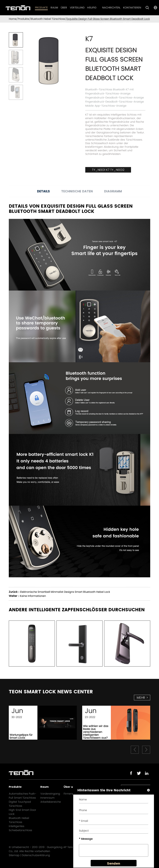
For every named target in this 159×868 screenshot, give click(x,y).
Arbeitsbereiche (51, 802)
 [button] (135, 750)
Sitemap (14, 855)
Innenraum (47, 798)
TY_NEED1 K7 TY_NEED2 (108, 170)
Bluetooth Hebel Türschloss (48, 19)
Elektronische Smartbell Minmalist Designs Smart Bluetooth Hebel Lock (65, 592)
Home (13, 19)
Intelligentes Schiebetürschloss (20, 828)
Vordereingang (50, 794)
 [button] (146, 750)
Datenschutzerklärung (36, 855)
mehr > (142, 698)
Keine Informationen (33, 596)
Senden (114, 863)
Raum (54, 8)
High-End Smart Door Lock (22, 812)
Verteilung (77, 8)
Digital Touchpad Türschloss (20, 804)
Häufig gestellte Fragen (93, 23)
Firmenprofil (71, 794)
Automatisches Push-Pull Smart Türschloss (23, 796)
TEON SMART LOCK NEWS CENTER (51, 692)
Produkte (41, 8)
